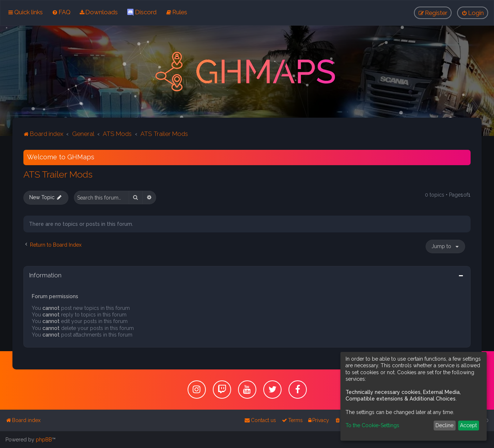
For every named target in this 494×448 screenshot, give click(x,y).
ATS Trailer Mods (58, 174)
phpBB (44, 440)
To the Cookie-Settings (372, 425)
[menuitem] (61, 12)
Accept (468, 425)
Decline (444, 425)
